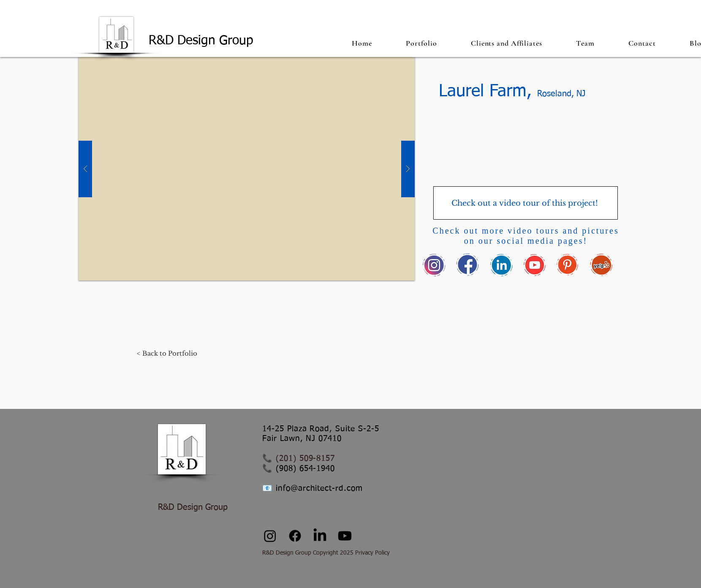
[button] (421, 43)
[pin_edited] (568, 265)
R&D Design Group (203, 41)
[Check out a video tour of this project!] (526, 203)
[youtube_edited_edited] (534, 265)
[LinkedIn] (320, 536)
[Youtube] (345, 536)
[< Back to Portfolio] (167, 353)
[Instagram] (270, 536)
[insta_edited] (434, 265)
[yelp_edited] (601, 265)
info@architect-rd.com (319, 489)
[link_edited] (501, 265)
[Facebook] (295, 536)
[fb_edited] (468, 265)
